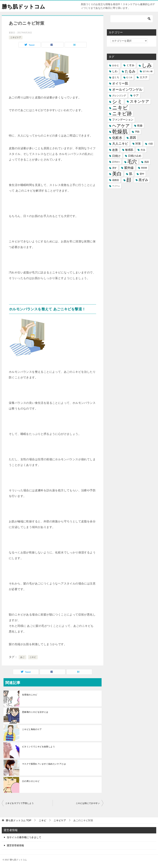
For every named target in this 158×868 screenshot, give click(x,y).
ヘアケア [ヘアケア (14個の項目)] (121, 126)
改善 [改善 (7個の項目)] (115, 150)
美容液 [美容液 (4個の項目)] (144, 168)
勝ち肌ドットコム (23, 6)
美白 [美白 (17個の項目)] (117, 174)
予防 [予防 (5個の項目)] (137, 132)
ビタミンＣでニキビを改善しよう (38, 747)
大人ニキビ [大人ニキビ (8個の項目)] (120, 144)
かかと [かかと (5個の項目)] (116, 65)
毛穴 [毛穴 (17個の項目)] (132, 162)
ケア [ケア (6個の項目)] (136, 95)
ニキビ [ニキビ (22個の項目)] (120, 108)
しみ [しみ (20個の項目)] (147, 65)
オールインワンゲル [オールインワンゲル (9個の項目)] (127, 90)
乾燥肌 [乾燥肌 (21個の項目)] (120, 132)
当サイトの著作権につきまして (24, 837)
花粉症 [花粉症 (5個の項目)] (116, 180)
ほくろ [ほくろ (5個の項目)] (116, 77)
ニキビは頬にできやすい (88, 803)
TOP (19, 820)
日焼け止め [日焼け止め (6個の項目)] (135, 156)
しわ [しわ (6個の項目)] (115, 71)
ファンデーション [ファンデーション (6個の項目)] (123, 120)
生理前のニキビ (30, 695)
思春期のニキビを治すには (35, 712)
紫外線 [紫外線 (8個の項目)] (129, 168)
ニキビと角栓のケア (32, 729)
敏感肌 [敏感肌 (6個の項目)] (129, 150)
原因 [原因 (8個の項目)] (133, 138)
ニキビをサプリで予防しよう (19, 803)
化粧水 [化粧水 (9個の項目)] (117, 138)
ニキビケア (16, 37)
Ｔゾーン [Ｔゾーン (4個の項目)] (116, 186)
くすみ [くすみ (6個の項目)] (130, 65)
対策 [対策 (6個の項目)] (138, 144)
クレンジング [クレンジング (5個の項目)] (119, 96)
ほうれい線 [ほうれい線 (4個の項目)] (148, 71)
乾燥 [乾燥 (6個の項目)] (140, 126)
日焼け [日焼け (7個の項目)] (116, 156)
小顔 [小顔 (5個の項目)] (150, 144)
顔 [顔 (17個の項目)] (129, 180)
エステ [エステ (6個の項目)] (144, 77)
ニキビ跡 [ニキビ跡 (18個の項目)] (122, 114)
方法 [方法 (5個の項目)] (143, 150)
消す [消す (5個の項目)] (114, 168)
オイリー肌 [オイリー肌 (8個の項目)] (120, 83)
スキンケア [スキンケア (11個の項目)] (139, 101)
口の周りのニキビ (31, 781)
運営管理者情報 (15, 845)
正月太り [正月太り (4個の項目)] (116, 162)
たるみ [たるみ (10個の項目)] (130, 71)
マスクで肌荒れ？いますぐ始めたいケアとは (44, 764)
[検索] (132, 19)
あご (22, 657)
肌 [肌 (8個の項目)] (131, 174)
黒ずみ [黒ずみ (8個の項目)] (143, 180)
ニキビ (33, 657)
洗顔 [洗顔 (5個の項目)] (147, 162)
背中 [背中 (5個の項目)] (142, 174)
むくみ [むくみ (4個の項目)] (129, 77)
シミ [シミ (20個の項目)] (117, 102)
